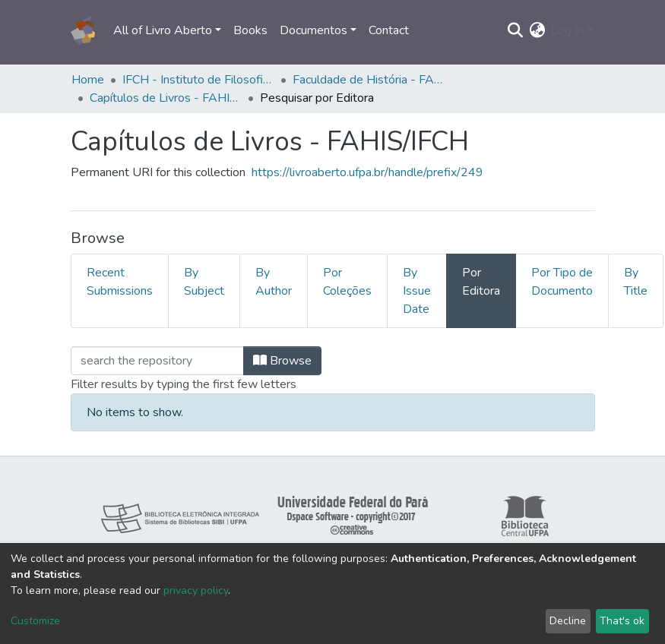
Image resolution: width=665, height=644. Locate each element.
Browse (282, 361)
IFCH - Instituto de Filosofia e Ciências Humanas (198, 80)
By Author (274, 282)
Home (88, 80)
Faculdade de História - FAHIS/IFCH (369, 80)
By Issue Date (417, 291)
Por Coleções (347, 282)
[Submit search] (515, 30)
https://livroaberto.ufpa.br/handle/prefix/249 (367, 172)
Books (250, 30)
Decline (568, 621)
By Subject (204, 282)
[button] (537, 30)
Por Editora (481, 282)
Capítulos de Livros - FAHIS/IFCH (166, 98)
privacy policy (196, 590)
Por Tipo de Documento (562, 282)
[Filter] (157, 361)
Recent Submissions (120, 282)
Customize (35, 621)
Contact (389, 30)
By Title (636, 282)
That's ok (622, 621)
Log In (567, 30)
